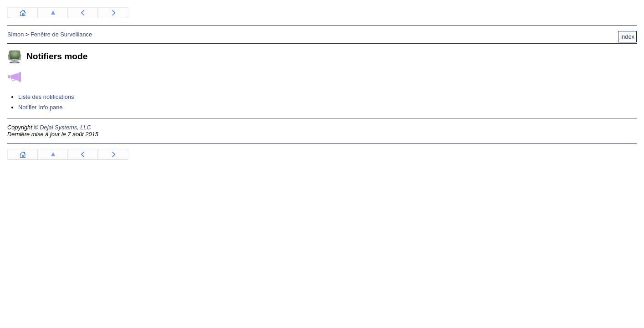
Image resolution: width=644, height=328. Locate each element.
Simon (15, 34)
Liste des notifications (46, 97)
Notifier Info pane (40, 107)
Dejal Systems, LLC (65, 127)
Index (627, 37)
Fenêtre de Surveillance (61, 34)
